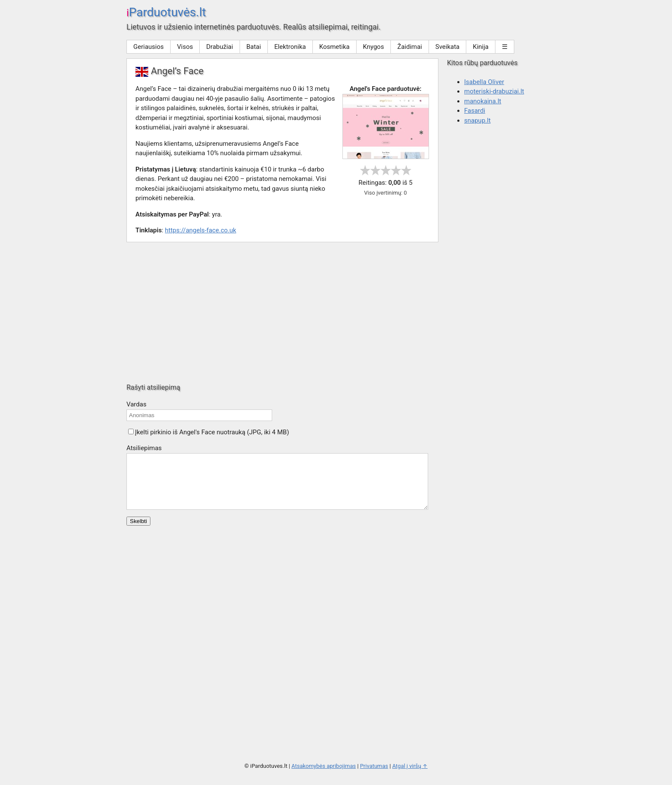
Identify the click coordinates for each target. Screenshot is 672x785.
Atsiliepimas (144, 448)
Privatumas (374, 776)
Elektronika (290, 47)
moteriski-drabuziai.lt (494, 91)
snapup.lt (477, 120)
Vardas (136, 404)
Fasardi (475, 111)
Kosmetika (334, 47)
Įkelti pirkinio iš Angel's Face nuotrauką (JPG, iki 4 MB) (212, 432)
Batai (254, 47)
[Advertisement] (336, 313)
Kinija (481, 47)
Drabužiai (219, 47)
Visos (185, 47)
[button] (131, 432)
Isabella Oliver (484, 82)
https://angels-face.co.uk (201, 230)
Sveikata (448, 47)
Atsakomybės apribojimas (324, 776)
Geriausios (148, 47)
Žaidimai (410, 47)
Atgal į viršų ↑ (410, 776)
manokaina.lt (483, 101)
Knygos (373, 47)
